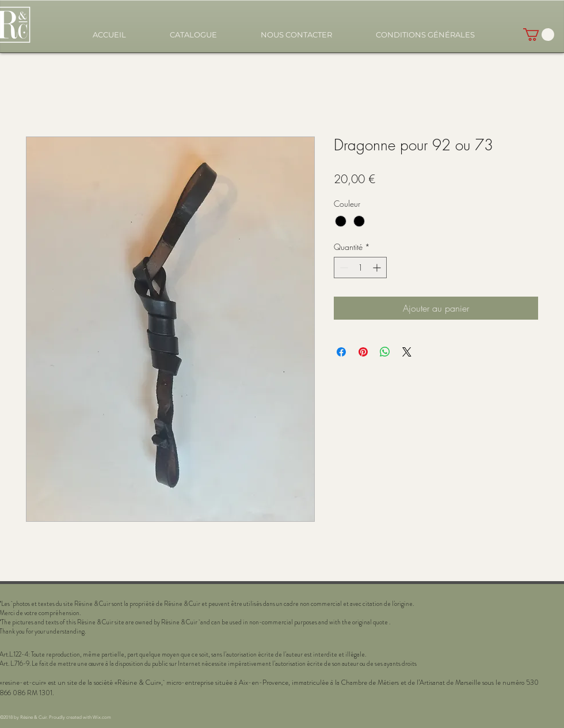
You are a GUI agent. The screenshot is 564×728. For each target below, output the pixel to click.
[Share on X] (407, 352)
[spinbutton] (360, 268)
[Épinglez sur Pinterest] (363, 352)
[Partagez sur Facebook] (341, 352)
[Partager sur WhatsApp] (385, 352)
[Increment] (378, 268)
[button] (193, 35)
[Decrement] (343, 268)
